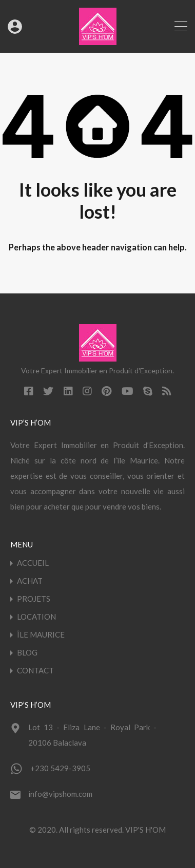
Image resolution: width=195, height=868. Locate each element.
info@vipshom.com (60, 794)
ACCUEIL (33, 563)
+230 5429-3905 (60, 768)
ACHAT (30, 581)
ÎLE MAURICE (41, 635)
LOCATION (36, 617)
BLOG (27, 653)
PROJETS (34, 599)
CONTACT (35, 671)
